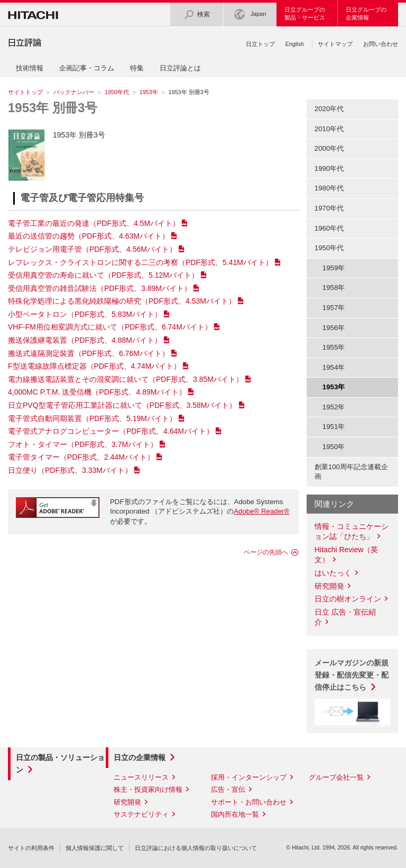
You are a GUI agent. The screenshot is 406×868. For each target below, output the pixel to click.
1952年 (334, 407)
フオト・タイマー (83, 444)
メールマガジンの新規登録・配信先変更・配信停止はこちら (352, 675)
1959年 (334, 268)
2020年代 (329, 109)
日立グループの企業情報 (366, 13)
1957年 (334, 308)
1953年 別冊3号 (53, 108)
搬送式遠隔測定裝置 (89, 353)
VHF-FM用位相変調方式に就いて (110, 327)
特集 (137, 68)
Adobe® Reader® (261, 511)
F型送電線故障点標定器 (94, 366)
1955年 (334, 347)
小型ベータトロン (85, 314)
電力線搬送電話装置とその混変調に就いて (126, 379)
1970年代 (329, 208)
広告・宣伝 (228, 789)
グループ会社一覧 (336, 777)
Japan (250, 15)
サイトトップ (25, 92)
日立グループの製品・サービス (305, 13)
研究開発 (329, 586)
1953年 (149, 92)
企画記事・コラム (87, 68)
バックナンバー (74, 92)
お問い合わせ (381, 44)
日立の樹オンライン (348, 599)
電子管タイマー (81, 457)
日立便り (70, 470)
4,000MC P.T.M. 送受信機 (97, 392)
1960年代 (329, 228)
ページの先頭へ (266, 552)
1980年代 (329, 188)
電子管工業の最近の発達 (94, 223)
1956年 (334, 328)
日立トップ (260, 44)
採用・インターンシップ (249, 777)
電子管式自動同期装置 (92, 418)
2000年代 (329, 148)
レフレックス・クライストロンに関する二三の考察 (140, 262)
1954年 (334, 367)
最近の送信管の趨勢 (89, 236)
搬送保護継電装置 (85, 340)
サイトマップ (335, 44)
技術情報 (30, 68)
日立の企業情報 (140, 757)
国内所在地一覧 (235, 814)
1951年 (334, 427)
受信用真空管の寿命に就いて (103, 275)
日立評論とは (180, 68)
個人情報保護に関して (95, 848)
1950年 (334, 447)
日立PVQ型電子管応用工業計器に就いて (122, 405)
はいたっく (333, 573)
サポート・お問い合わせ (249, 802)
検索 (197, 15)
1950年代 (117, 92)
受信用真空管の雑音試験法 (100, 288)
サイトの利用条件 (31, 848)
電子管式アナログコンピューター (111, 431)
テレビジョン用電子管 (92, 249)
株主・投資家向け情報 (148, 789)
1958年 (334, 287)
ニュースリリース (141, 777)
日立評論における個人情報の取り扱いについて (196, 848)
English (295, 44)
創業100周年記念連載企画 (351, 472)
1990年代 (329, 168)
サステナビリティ (141, 814)
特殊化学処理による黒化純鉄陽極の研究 (122, 301)
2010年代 (329, 129)
